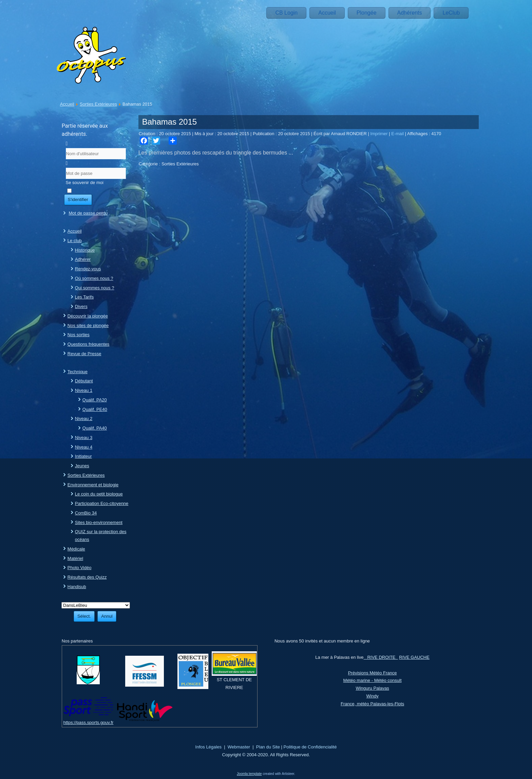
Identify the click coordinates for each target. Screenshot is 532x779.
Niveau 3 (84, 438)
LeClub (451, 13)
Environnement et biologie (93, 485)
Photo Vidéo (80, 568)
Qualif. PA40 (95, 428)
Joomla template (249, 774)
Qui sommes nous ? (95, 288)
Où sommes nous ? (94, 278)
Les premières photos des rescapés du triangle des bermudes (214, 153)
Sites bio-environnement (99, 522)
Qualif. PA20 (95, 400)
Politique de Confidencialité (310, 747)
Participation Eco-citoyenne (102, 503)
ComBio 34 (86, 513)
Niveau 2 (84, 419)
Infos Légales (208, 747)
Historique (85, 250)
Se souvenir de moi (85, 183)
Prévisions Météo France (373, 673)
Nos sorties (79, 335)
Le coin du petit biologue (99, 494)
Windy (373, 696)
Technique (78, 372)
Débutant (84, 381)
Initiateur (83, 456)
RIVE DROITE (381, 657)
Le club (75, 241)
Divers (81, 306)
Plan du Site (268, 747)
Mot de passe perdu (88, 213)
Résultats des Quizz (87, 577)
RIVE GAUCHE (414, 657)
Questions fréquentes (89, 344)
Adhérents (410, 13)
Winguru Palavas (372, 688)
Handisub (77, 587)
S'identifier (78, 200)
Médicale (76, 549)
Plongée (367, 13)
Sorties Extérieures (98, 104)
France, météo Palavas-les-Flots (372, 704)
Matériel (75, 558)
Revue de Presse (84, 354)
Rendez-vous (88, 269)
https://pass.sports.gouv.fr (89, 722)
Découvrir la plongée (88, 316)
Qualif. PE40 (95, 409)
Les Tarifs (84, 297)
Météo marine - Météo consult (373, 680)
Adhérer (83, 259)
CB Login (286, 13)
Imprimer (379, 134)
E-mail (398, 134)
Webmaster (239, 747)
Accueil (327, 13)
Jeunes (82, 466)
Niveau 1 (84, 390)
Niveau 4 (84, 447)
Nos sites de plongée (88, 325)
